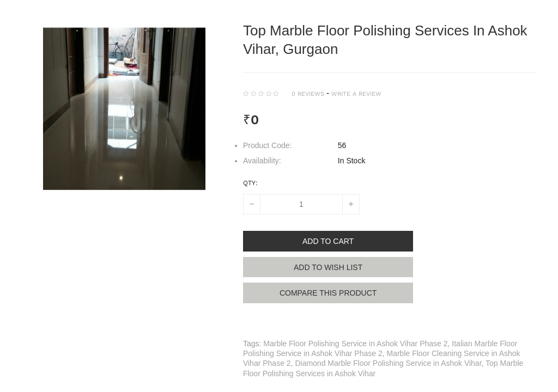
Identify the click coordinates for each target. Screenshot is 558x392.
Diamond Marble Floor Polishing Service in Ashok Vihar (388, 364)
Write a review (356, 94)
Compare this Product (330, 293)
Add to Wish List (330, 267)
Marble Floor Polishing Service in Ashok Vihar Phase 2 (355, 345)
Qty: (250, 183)
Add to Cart (330, 241)
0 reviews (308, 94)
